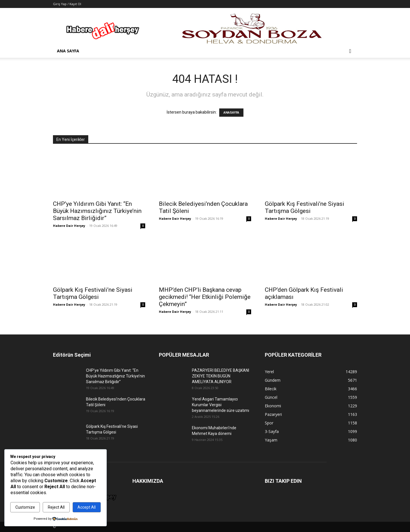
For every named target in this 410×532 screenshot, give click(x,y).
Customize (25, 507)
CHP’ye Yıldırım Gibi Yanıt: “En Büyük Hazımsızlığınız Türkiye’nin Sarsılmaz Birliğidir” (97, 211)
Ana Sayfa (68, 51)
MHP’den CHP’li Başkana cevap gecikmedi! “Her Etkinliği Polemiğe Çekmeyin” (205, 297)
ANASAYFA (231, 113)
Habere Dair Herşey (69, 226)
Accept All (87, 507)
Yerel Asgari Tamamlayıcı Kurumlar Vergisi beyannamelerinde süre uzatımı (221, 405)
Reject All (56, 507)
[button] (350, 51)
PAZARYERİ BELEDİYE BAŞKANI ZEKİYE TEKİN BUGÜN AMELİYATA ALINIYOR (221, 376)
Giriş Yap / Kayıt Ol (67, 4)
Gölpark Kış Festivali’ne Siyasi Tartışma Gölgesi (305, 207)
